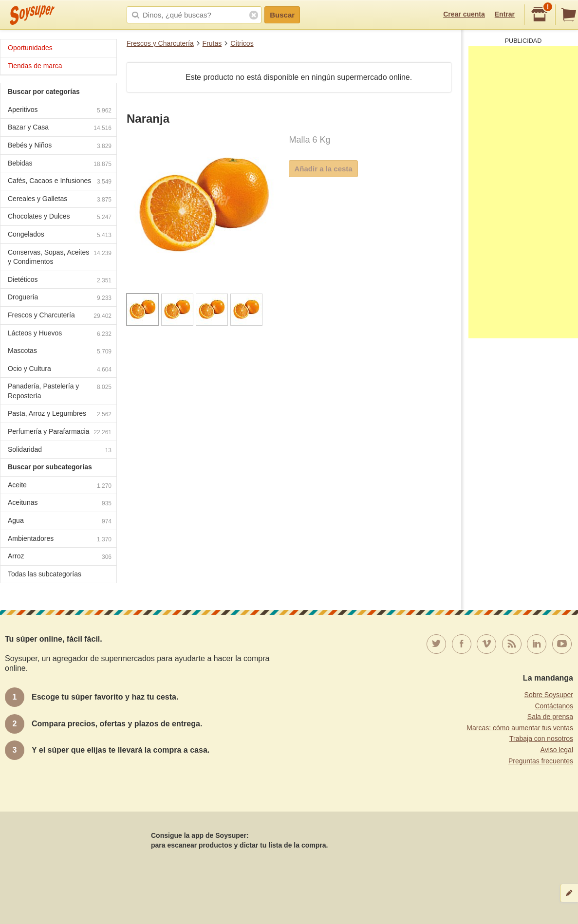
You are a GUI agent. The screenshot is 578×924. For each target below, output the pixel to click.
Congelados (60, 235)
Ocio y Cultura (60, 370)
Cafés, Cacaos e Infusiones (60, 182)
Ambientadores (60, 540)
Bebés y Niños (60, 146)
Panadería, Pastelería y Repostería (60, 391)
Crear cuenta (464, 14)
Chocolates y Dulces (60, 217)
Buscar (282, 15)
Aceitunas (60, 504)
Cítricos (242, 43)
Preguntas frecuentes (541, 761)
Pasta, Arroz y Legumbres (60, 415)
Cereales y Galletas (60, 200)
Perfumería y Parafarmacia (60, 433)
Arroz (60, 557)
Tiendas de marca (35, 66)
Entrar (505, 14)
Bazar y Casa (60, 128)
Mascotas (60, 352)
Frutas (212, 43)
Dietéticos (60, 281)
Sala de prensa (550, 717)
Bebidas (60, 164)
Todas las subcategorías (45, 574)
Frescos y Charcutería (160, 43)
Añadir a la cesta (323, 169)
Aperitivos (60, 111)
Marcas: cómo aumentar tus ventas (520, 728)
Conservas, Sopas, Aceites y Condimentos (60, 257)
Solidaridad (60, 451)
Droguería (60, 298)
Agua (60, 522)
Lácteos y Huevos (60, 334)
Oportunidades (30, 48)
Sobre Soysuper (549, 695)
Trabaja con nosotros (541, 739)
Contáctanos (554, 706)
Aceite (60, 486)
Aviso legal (557, 750)
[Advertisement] (523, 192)
